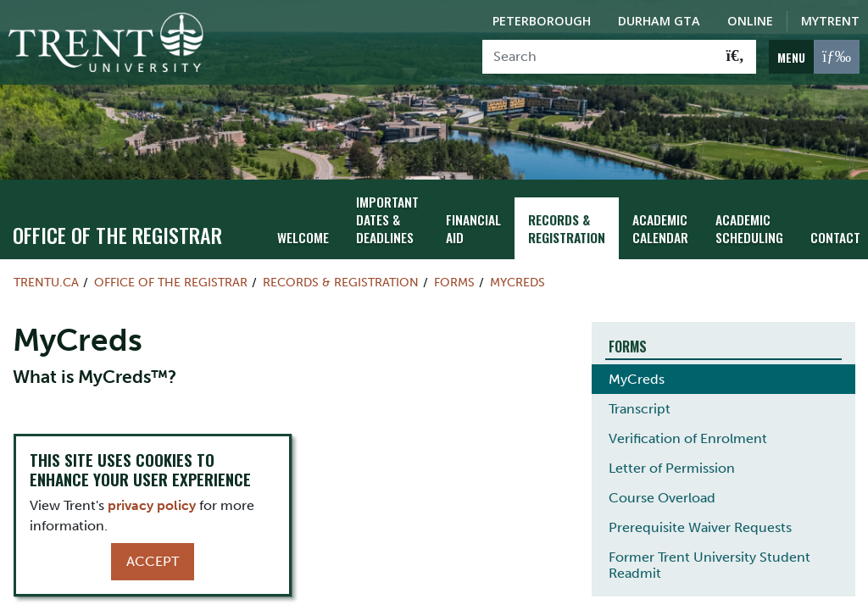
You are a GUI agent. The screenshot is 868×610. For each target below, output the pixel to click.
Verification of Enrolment (688, 428)
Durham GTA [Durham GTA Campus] (659, 21)
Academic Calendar (661, 218)
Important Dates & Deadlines (383, 209)
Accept (153, 561)
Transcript (640, 399)
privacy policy (152, 505)
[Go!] (735, 57)
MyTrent (830, 21)
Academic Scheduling (747, 218)
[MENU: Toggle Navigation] (814, 57)
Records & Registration (570, 218)
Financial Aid (478, 218)
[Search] (599, 57)
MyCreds (517, 271)
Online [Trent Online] (750, 21)
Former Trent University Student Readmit (709, 555)
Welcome (302, 227)
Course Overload (662, 488)
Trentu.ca (46, 271)
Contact (831, 227)
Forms (454, 271)
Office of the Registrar (117, 225)
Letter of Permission (672, 458)
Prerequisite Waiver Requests (700, 517)
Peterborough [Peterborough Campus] (542, 21)
